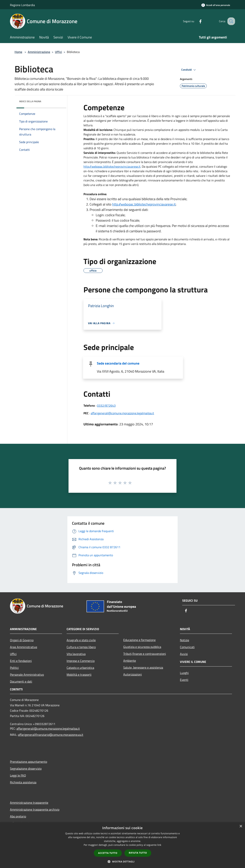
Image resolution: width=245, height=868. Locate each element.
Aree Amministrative (24, 647)
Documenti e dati (21, 681)
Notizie (185, 640)
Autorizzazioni (133, 674)
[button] (122, 861)
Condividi (189, 70)
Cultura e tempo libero (81, 647)
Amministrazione (39, 52)
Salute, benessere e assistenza (143, 667)
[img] (58, 100)
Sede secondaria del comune (118, 363)
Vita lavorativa (76, 654)
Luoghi (184, 673)
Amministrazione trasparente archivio (35, 809)
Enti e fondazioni (21, 661)
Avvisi (184, 654)
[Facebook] (196, 21)
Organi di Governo (22, 640)
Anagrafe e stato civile (81, 640)
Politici (14, 668)
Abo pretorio (18, 816)
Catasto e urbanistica (80, 668)
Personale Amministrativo (27, 675)
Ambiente (130, 661)
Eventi (184, 680)
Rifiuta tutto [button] (138, 853)
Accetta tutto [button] (108, 853)
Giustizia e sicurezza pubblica (142, 647)
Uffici (58, 52)
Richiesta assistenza (23, 782)
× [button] (241, 826)
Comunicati (187, 647)
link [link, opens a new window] (159, 845)
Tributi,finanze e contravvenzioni (145, 654)
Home (18, 52)
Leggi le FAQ (18, 775)
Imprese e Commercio (81, 661)
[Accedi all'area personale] (216, 5)
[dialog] (122, 845)
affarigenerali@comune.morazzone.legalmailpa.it (122, 413)
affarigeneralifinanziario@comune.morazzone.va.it (51, 735)
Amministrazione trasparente (29, 803)
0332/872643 (106, 405)
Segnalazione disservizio (26, 768)
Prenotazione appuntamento (29, 762)
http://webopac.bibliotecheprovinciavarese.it (112, 166)
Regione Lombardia (22, 5)
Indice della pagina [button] (30, 101)
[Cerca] (230, 21)
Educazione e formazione (139, 640)
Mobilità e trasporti (79, 675)
